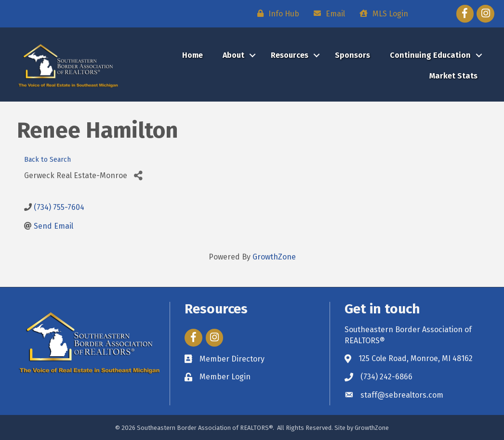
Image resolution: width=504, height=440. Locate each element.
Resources (290, 55)
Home (192, 55)
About (233, 55)
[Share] (138, 175)
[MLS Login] (381, 13)
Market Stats (453, 76)
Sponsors (352, 55)
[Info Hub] (276, 13)
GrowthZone (274, 257)
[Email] (327, 13)
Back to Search (47, 160)
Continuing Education (430, 55)
